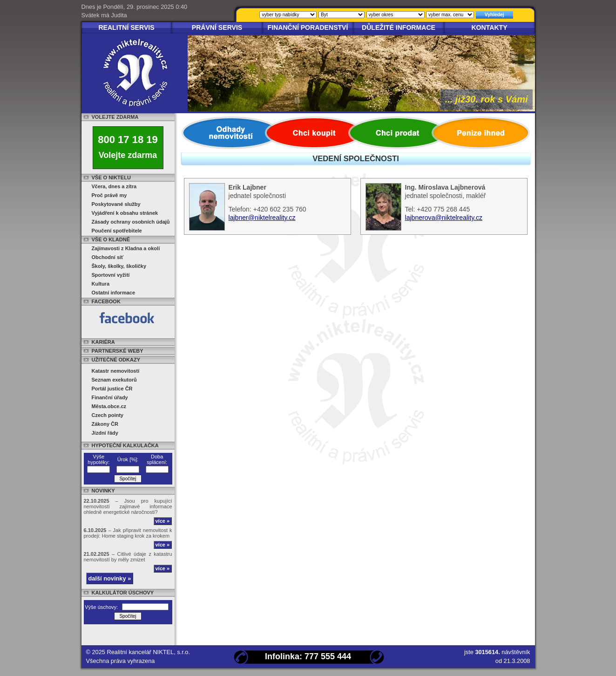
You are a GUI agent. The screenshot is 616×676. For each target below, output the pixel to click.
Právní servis (217, 27)
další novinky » (110, 578)
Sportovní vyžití (111, 275)
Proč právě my (109, 195)
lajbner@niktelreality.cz (262, 218)
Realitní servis (126, 27)
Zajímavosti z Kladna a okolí (126, 248)
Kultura (101, 284)
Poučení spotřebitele (117, 231)
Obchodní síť (108, 257)
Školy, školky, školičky (119, 266)
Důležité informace (399, 27)
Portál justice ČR (112, 389)
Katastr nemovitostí (116, 371)
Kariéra (103, 342)
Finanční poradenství (308, 27)
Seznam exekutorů (114, 380)
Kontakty (489, 27)
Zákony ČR (105, 424)
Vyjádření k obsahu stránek (125, 213)
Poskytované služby (116, 204)
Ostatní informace (114, 293)
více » (163, 521)
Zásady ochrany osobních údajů (131, 222)
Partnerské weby (118, 351)
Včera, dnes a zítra (114, 186)
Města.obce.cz (109, 406)
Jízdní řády (105, 433)
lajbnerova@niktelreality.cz (444, 218)
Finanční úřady (110, 397)
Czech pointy (108, 415)
